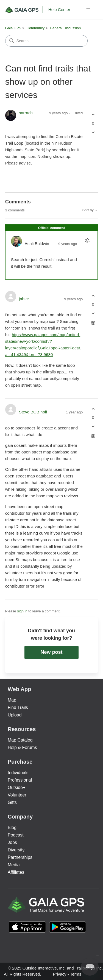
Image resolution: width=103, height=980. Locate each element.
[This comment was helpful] (93, 296)
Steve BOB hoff (33, 412)
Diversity (16, 850)
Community (36, 28)
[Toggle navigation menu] (88, 10)
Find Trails (18, 707)
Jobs (12, 842)
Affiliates (16, 872)
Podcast (16, 835)
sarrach (26, 113)
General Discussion (65, 28)
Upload (15, 715)
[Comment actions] (87, 241)
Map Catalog (20, 740)
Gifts (12, 802)
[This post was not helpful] (93, 132)
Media (14, 865)
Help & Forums (22, 747)
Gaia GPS (13, 28)
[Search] (46, 41)
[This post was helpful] (93, 115)
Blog (12, 828)
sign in (22, 611)
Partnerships (20, 857)
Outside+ (16, 788)
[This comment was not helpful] (93, 313)
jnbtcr (24, 299)
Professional (20, 780)
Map (12, 700)
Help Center (59, 10)
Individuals (18, 773)
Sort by (90, 210)
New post (51, 652)
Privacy (59, 974)
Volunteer (17, 795)
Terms (76, 974)
